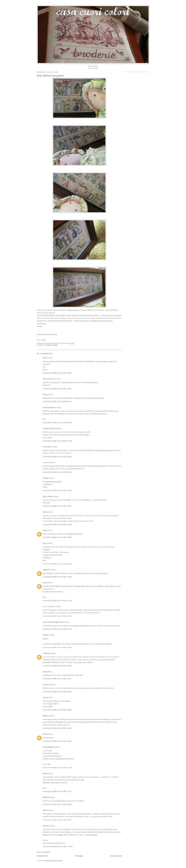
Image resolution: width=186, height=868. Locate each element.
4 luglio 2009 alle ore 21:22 (57, 601)
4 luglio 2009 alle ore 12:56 (57, 491)
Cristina (45, 826)
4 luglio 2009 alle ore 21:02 (57, 577)
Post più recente (42, 856)
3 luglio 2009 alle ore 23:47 (57, 389)
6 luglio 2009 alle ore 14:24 (57, 741)
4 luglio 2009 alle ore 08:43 (57, 457)
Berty (45, 773)
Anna (45, 697)
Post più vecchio (116, 856)
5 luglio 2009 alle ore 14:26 (57, 647)
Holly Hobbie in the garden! (50, 76)
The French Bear (48, 379)
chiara (45, 394)
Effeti (45, 358)
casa (48, 345)
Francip (45, 478)
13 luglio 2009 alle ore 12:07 (58, 846)
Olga (44, 530)
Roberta (45, 716)
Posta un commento (44, 852)
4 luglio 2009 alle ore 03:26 (57, 423)
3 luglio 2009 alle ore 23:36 (57, 373)
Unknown (46, 570)
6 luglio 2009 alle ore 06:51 (57, 679)
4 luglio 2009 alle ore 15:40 (57, 524)
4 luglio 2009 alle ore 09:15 (57, 472)
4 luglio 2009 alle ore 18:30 (57, 537)
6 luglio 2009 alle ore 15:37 (57, 791)
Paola (45, 512)
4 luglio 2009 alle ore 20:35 (57, 564)
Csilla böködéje (48, 747)
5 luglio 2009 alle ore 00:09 (57, 616)
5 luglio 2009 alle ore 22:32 (57, 666)
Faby (44, 583)
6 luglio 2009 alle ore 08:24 (57, 692)
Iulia (44, 672)
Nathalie (46, 635)
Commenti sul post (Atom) (53, 861)
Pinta (45, 543)
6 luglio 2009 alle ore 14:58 (57, 768)
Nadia (45, 810)
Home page (79, 856)
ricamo (55, 345)
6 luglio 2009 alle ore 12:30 (57, 728)
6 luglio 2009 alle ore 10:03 (57, 710)
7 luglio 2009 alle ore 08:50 (57, 820)
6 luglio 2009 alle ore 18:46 (57, 804)
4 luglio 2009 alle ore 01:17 (57, 402)
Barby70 (46, 797)
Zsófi (45, 734)
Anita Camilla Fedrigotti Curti (53, 622)
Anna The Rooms (49, 407)
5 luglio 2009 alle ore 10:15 (57, 629)
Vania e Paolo (47, 496)
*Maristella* (47, 447)
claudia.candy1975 (49, 428)
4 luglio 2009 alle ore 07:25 (57, 441)
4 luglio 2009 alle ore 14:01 (57, 506)
